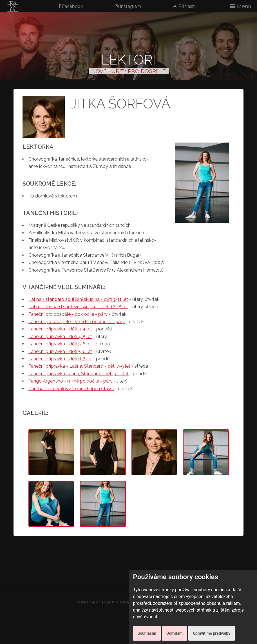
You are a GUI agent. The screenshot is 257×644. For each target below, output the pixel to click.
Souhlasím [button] (147, 633)
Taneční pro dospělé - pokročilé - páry (68, 314)
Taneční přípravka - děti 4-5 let (60, 337)
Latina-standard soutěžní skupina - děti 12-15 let (78, 307)
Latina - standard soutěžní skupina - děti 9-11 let (78, 299)
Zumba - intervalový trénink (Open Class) (71, 389)
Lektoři (128, 60)
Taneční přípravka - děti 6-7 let (60, 359)
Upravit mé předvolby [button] (212, 633)
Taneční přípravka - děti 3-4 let (60, 329)
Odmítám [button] (175, 633)
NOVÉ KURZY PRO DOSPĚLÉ (129, 71)
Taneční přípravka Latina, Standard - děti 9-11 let (79, 374)
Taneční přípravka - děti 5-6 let (60, 344)
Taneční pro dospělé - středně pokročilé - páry (77, 322)
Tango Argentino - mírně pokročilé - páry (71, 381)
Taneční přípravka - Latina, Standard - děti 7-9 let (79, 366)
